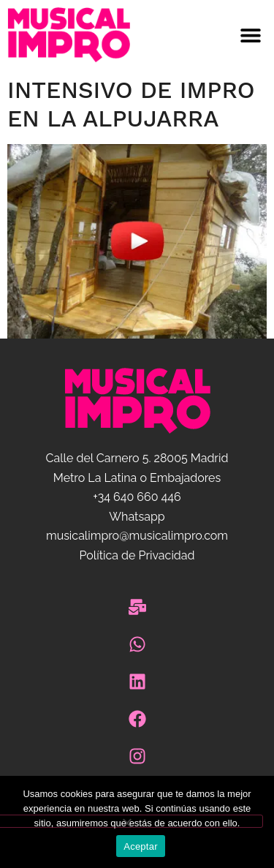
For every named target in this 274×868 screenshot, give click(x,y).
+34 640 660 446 (137, 497)
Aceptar (141, 846)
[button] (206, 35)
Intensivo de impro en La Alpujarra (131, 104)
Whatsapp (137, 517)
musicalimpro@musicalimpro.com (137, 536)
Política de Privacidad (137, 555)
